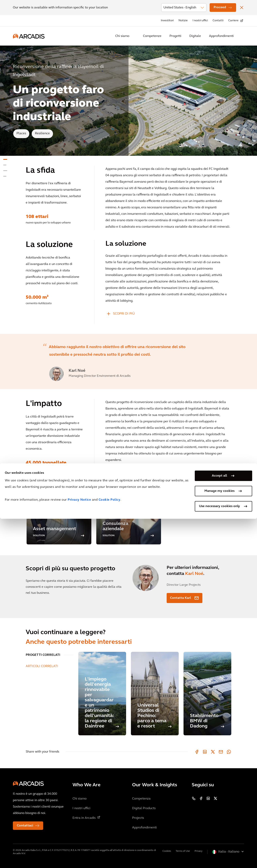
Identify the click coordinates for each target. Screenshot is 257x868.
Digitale (195, 36)
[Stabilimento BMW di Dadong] (207, 694)
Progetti (175, 36)
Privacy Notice (79, 849)
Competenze (152, 36)
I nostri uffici (200, 21)
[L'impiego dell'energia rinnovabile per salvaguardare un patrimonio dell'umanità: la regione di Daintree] (102, 694)
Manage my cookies (219, 840)
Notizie (183, 21)
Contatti (218, 21)
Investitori (167, 21)
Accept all (219, 825)
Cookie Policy (110, 849)
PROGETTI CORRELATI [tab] (43, 655)
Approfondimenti (221, 36)
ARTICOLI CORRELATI (42, 666)
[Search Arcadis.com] (242, 36)
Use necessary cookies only (219, 856)
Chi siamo (122, 36)
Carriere (233, 21)
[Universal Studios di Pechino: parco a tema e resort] (155, 694)
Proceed (220, 7)
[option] (128, 361)
